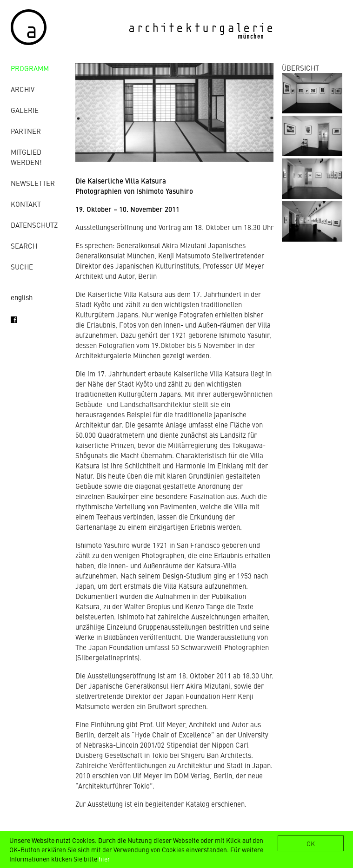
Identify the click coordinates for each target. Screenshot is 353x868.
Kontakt (26, 204)
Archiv (23, 89)
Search (24, 246)
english (22, 297)
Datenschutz (34, 225)
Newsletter (33, 183)
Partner (26, 131)
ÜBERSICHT (300, 68)
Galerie (25, 110)
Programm (30, 68)
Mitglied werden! (26, 157)
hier (104, 859)
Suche (22, 266)
